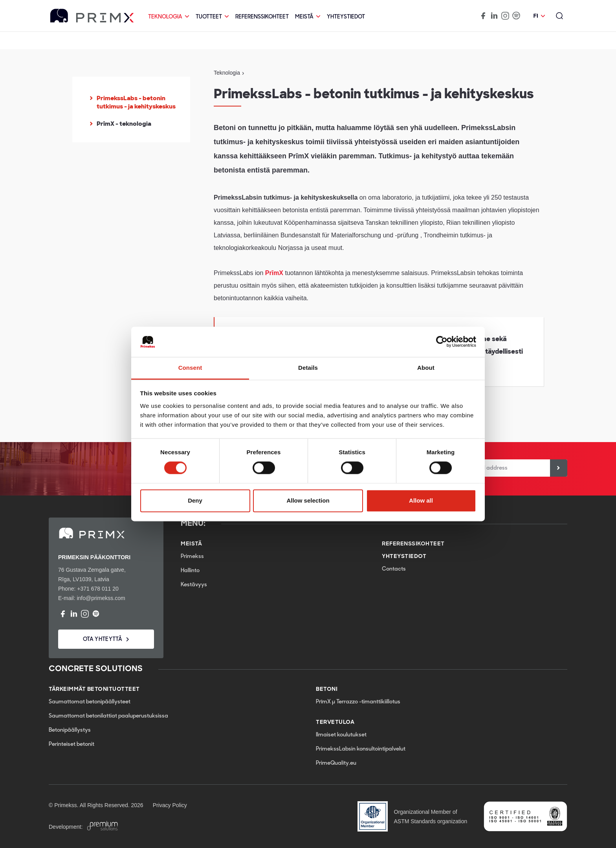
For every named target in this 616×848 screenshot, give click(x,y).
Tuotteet (212, 17)
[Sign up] (559, 468)
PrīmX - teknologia (124, 124)
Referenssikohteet (262, 17)
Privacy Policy (170, 805)
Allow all (421, 500)
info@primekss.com (101, 598)
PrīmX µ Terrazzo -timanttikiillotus (358, 702)
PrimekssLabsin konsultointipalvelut (361, 749)
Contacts (394, 569)
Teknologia (169, 17)
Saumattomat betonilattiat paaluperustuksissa (108, 716)
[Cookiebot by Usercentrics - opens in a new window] (442, 342)
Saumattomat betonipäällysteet (90, 702)
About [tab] (426, 368)
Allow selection (308, 500)
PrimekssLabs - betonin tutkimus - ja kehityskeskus (136, 102)
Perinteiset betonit (71, 744)
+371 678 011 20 (98, 589)
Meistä (308, 17)
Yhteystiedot (346, 17)
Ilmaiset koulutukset (341, 735)
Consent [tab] (190, 368)
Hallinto (190, 571)
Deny (195, 500)
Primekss (192, 557)
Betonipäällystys (70, 730)
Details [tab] (308, 368)
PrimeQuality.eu (336, 763)
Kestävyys (194, 585)
